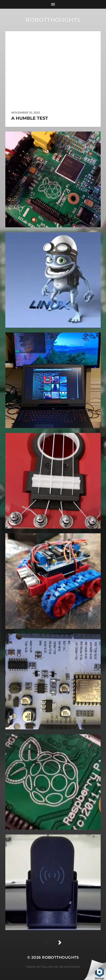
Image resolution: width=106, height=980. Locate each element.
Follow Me (50, 967)
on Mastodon (70, 967)
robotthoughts (53, 20)
